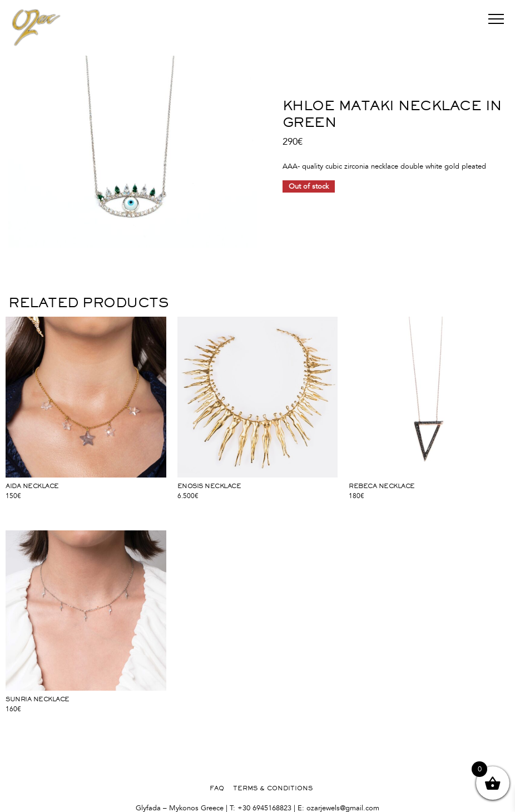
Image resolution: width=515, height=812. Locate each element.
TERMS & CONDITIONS (273, 788)
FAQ (217, 788)
